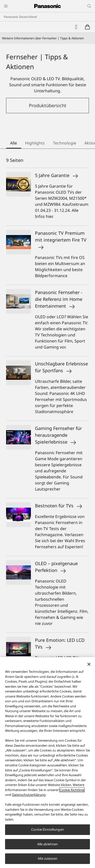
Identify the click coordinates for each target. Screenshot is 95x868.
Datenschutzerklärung (29, 795)
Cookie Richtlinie (72, 790)
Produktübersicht (48, 105)
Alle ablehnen (48, 844)
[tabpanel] (48, 463)
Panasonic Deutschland (20, 17)
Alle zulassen (48, 858)
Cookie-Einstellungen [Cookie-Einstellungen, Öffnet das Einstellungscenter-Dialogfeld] (48, 829)
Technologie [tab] (65, 143)
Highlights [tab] (35, 143)
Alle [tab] (14, 143)
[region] (48, 763)
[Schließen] (89, 664)
